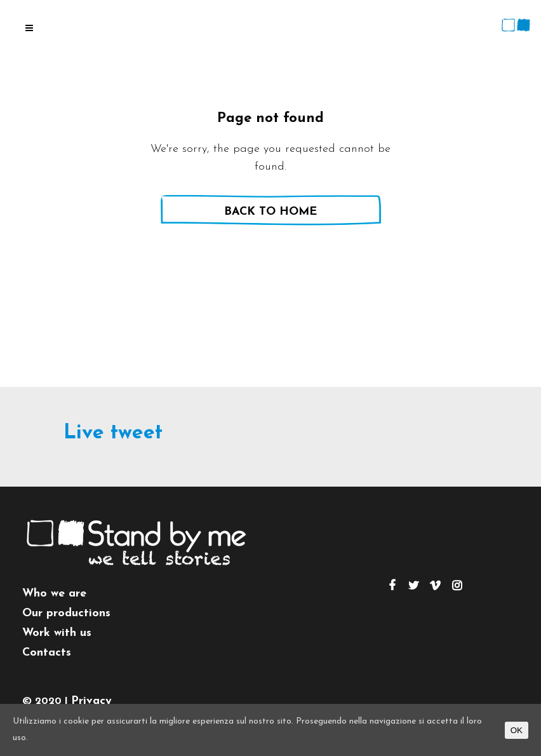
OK (517, 730)
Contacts (47, 653)
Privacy (91, 701)
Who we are (54, 594)
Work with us (57, 633)
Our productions (66, 613)
